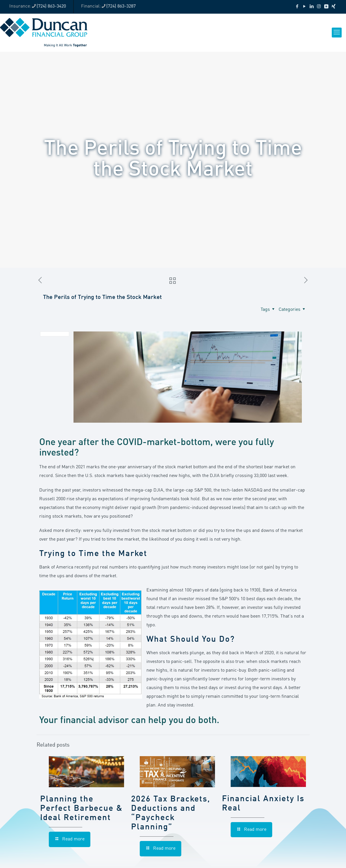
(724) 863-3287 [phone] (121, 6)
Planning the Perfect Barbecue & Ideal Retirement (81, 809)
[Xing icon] (333, 7)
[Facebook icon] (297, 7)
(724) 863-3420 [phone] (51, 6)
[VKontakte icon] (326, 7)
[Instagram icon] (319, 7)
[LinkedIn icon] (312, 7)
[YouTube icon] (304, 7)
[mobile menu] (337, 33)
